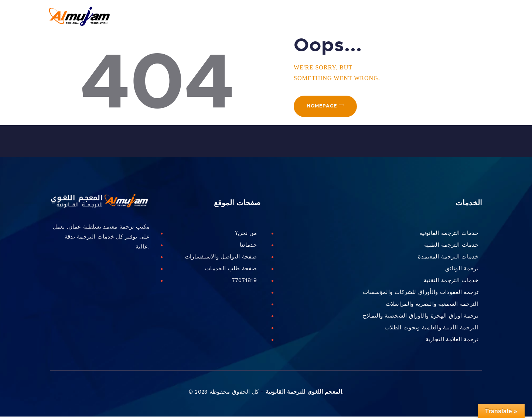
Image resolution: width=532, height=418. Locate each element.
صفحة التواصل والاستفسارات (221, 258)
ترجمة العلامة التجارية (452, 341)
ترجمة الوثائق (462, 270)
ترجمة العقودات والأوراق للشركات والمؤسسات (421, 294)
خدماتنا (248, 246)
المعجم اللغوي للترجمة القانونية (304, 394)
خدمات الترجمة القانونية (449, 234)
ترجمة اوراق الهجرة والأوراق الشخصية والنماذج (421, 317)
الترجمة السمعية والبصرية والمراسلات (432, 305)
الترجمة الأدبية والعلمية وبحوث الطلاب (432, 329)
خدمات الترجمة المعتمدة (448, 258)
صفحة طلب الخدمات (231, 270)
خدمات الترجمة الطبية (451, 246)
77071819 (244, 282)
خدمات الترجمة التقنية (451, 282)
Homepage (323, 109)
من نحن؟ (246, 234)
